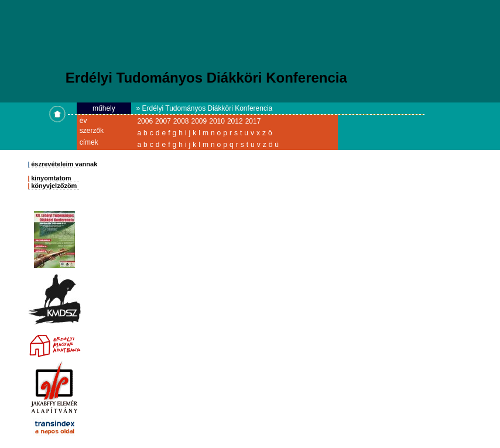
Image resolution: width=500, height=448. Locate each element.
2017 (253, 121)
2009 (199, 121)
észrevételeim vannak (64, 164)
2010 (217, 121)
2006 (145, 121)
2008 (181, 121)
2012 (235, 121)
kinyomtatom (51, 178)
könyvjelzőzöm (54, 186)
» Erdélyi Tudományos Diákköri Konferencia (204, 108)
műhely (104, 108)
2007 (163, 121)
